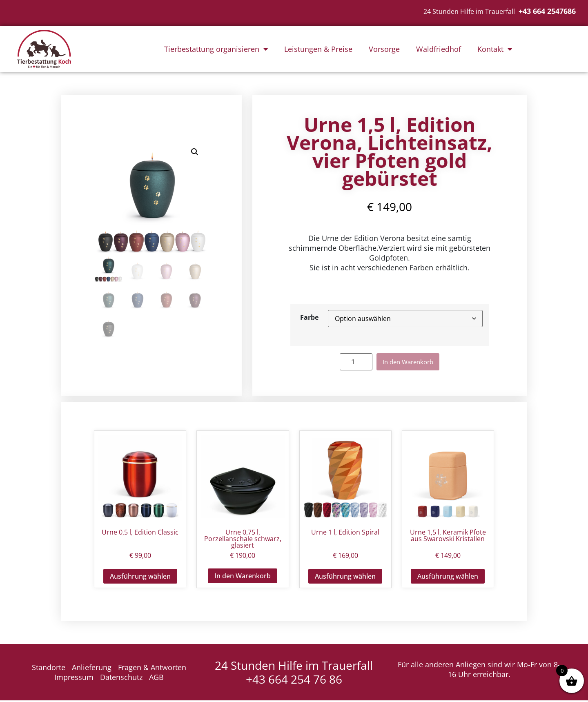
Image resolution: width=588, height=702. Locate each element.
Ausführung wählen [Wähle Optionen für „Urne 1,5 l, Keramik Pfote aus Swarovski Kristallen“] (448, 578)
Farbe (309, 317)
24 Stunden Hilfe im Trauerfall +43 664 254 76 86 (294, 674)
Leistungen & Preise (318, 49)
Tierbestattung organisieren (216, 49)
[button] (195, 153)
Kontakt (495, 49)
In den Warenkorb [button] (243, 577)
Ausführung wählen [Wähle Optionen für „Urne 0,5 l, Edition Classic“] (140, 578)
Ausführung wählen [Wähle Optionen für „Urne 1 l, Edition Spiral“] (345, 578)
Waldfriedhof (439, 49)
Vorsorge (384, 49)
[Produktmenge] (350, 363)
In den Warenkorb (408, 363)
